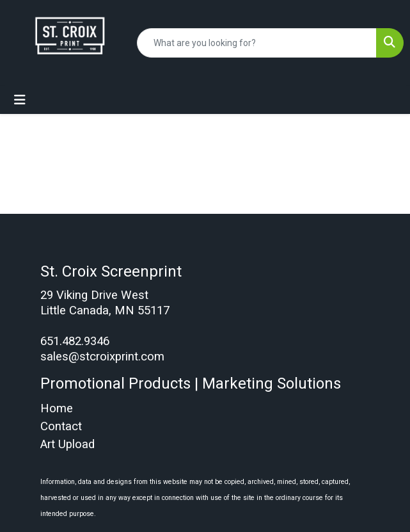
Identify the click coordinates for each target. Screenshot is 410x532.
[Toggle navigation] (20, 100)
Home (57, 408)
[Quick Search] (257, 43)
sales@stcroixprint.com (102, 357)
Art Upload (67, 444)
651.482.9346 (75, 341)
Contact (61, 426)
